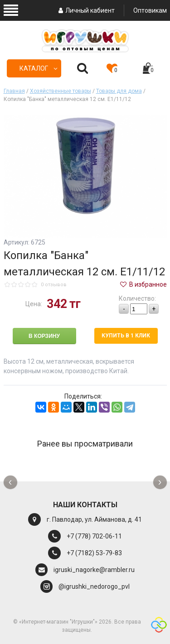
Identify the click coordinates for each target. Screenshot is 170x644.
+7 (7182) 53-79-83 (94, 553)
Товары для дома (119, 91)
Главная (14, 91)
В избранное (143, 284)
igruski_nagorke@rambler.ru (94, 570)
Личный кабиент (85, 10)
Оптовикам (150, 10)
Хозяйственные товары (61, 91)
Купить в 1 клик (126, 336)
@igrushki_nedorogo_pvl (94, 586)
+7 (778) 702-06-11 (94, 536)
